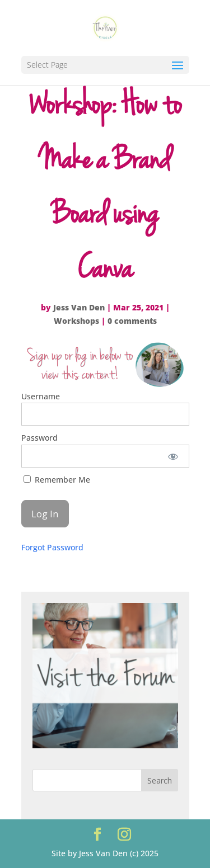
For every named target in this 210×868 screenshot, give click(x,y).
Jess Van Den (79, 307)
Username (41, 396)
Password (39, 438)
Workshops (76, 321)
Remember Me (57, 480)
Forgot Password (52, 547)
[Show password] (173, 456)
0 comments (132, 321)
